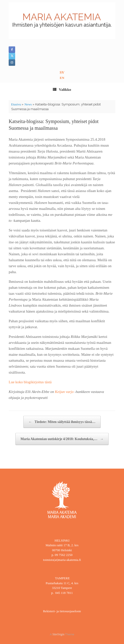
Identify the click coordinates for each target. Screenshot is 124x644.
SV (62, 72)
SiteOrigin (59, 634)
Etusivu (16, 104)
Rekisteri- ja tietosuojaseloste (62, 611)
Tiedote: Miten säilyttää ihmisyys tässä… (62, 422)
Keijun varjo (64, 392)
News (28, 104)
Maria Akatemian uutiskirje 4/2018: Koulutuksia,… (62, 439)
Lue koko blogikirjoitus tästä (30, 382)
